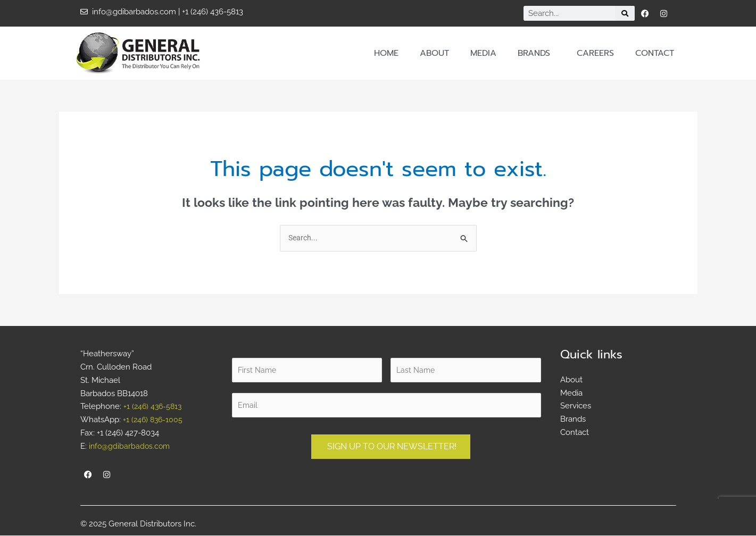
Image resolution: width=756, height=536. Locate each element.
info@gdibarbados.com (131, 446)
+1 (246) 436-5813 (154, 407)
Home (386, 53)
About (434, 53)
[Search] (625, 13)
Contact (655, 53)
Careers (595, 53)
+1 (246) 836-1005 (154, 420)
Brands (537, 53)
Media (483, 53)
